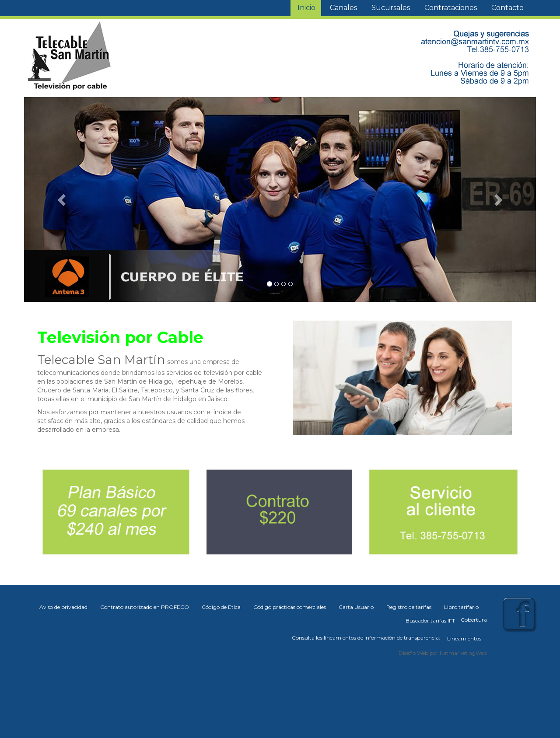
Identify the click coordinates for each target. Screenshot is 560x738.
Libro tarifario (461, 607)
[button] (63, 199)
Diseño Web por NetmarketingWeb (443, 653)
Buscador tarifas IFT (430, 621)
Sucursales (391, 8)
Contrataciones (451, 8)
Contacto (507, 8)
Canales (343, 8)
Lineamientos (464, 638)
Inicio (306, 8)
